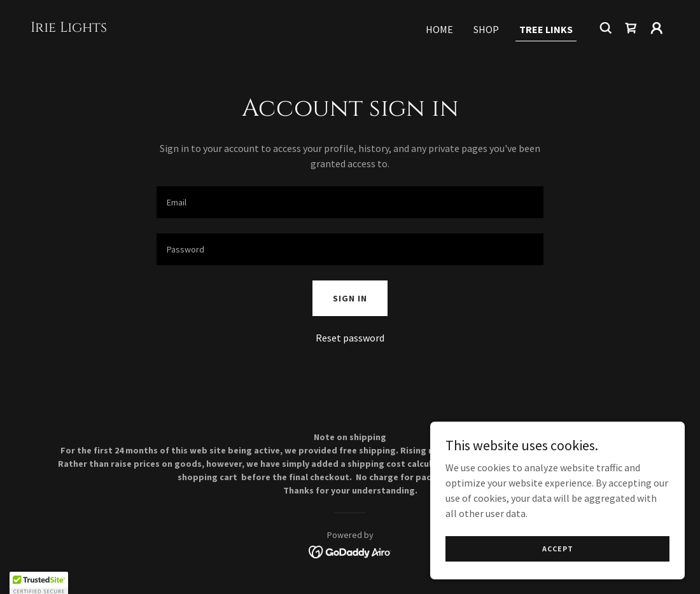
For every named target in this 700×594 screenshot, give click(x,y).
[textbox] (350, 202)
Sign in (350, 298)
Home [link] (439, 29)
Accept (558, 549)
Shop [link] (486, 29)
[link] (69, 28)
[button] (657, 28)
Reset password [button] (350, 338)
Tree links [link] (546, 29)
